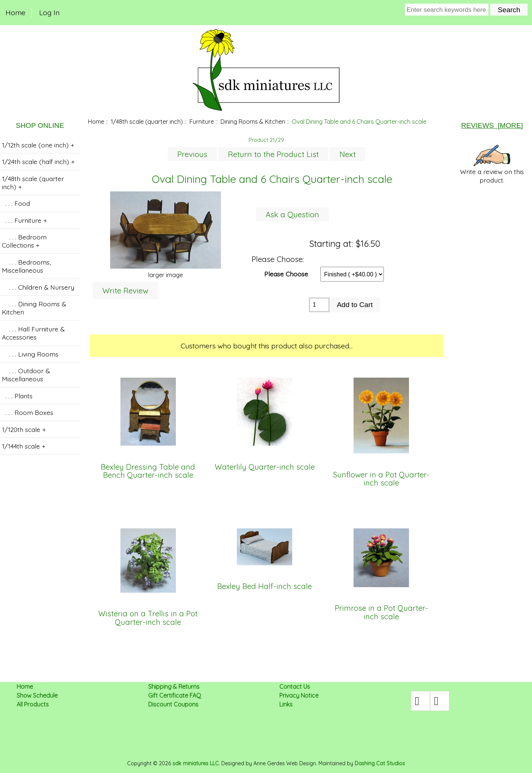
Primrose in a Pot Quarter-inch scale (381, 612)
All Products (33, 704)
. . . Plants (17, 396)
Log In (49, 13)
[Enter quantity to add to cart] (319, 305)
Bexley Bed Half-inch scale (265, 586)
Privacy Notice (299, 695)
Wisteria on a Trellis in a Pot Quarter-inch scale (148, 618)
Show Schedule (37, 695)
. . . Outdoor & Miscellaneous (26, 375)
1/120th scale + (24, 429)
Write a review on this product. (492, 164)
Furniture (202, 122)
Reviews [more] (492, 125)
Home (16, 13)
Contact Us (295, 687)
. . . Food (16, 203)
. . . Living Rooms (30, 354)
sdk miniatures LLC (196, 763)
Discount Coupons (173, 704)
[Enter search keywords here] (447, 10)
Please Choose (286, 273)
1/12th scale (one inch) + (38, 145)
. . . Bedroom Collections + (24, 241)
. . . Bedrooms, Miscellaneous (26, 266)
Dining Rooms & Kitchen (253, 122)
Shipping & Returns (174, 687)
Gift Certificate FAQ (175, 695)
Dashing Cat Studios (380, 763)
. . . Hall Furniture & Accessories (33, 333)
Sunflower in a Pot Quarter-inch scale (381, 479)
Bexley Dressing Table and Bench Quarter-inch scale (148, 471)
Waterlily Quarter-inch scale (265, 467)
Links (286, 704)
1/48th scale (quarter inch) (147, 122)
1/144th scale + (24, 446)
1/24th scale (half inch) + (38, 161)
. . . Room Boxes (28, 412)
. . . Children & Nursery (38, 287)
